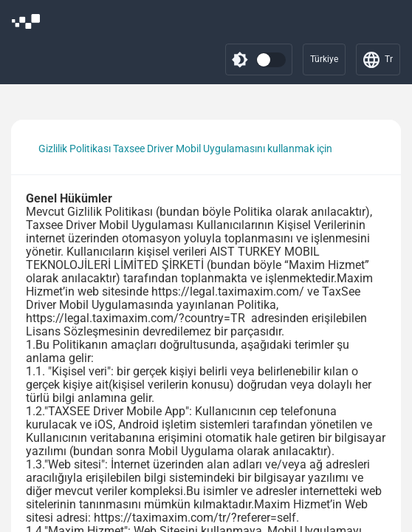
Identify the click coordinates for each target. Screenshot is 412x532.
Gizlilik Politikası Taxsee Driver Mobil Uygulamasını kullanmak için (185, 149)
